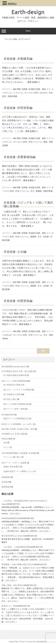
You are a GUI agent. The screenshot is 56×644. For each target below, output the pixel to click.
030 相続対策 (7, 415)
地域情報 (5, 477)
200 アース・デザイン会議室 (14, 463)
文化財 (46, 237)
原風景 (33, 237)
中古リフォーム (35, 142)
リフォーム (18, 93)
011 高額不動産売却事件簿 (15, 375)
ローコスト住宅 (31, 93)
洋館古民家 (12, 96)
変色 (45, 142)
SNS (5, 442)
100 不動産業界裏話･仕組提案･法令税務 (19, 453)
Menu (28, 31)
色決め (5, 338)
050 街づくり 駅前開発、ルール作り (17, 424)
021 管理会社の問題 (12, 385)
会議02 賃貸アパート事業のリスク (18, 471)
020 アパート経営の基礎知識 (14, 381)
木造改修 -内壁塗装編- (18, 301)
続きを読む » (34, 82)
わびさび (43, 93)
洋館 (51, 335)
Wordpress (42, 641)
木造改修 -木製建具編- (18, 59)
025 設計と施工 (10, 399)
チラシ (6, 447)
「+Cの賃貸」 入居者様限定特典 (16, 547)
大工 (32, 191)
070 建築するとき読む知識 (13, 434)
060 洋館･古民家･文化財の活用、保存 (29, 89)
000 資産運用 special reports (14, 366)
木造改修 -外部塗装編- (18, 108)
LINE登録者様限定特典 (11, 518)
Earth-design (28, 12)
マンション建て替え (12, 457)
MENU (12, 4)
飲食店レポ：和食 (9, 606)
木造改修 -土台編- (15, 252)
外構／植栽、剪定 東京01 (12, 585)
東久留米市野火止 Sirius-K (13, 536)
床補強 (39, 191)
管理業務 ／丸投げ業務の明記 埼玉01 (18, 564)
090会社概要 (7, 439)
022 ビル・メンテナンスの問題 (17, 390)
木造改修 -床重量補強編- (20, 157)
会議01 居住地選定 (11, 467)
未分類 (4, 482)
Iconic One (13, 641)
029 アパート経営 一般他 (14, 409)
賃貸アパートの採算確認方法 (16, 418)
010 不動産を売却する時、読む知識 (17, 371)
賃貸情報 (5, 487)
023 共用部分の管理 (12, 394)
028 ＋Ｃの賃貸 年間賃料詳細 (16, 404)
